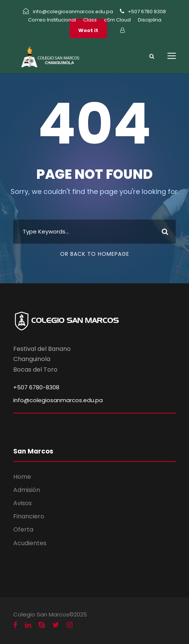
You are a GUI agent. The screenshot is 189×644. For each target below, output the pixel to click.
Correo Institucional (52, 20)
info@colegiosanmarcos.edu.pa (58, 400)
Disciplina (150, 20)
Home (22, 477)
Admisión (27, 490)
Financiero (29, 516)
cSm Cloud (117, 20)
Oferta (23, 529)
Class (90, 20)
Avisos (22, 503)
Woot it (88, 30)
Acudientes (30, 543)
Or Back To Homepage (95, 254)
